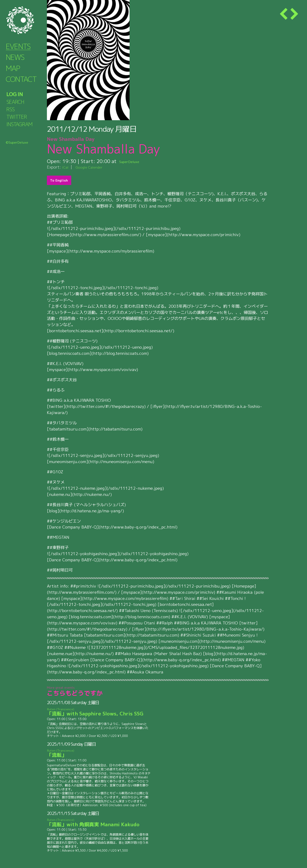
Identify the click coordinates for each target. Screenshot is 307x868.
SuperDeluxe (134, 161)
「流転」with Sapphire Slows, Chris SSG (99, 712)
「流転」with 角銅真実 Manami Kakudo (99, 823)
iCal (66, 167)
